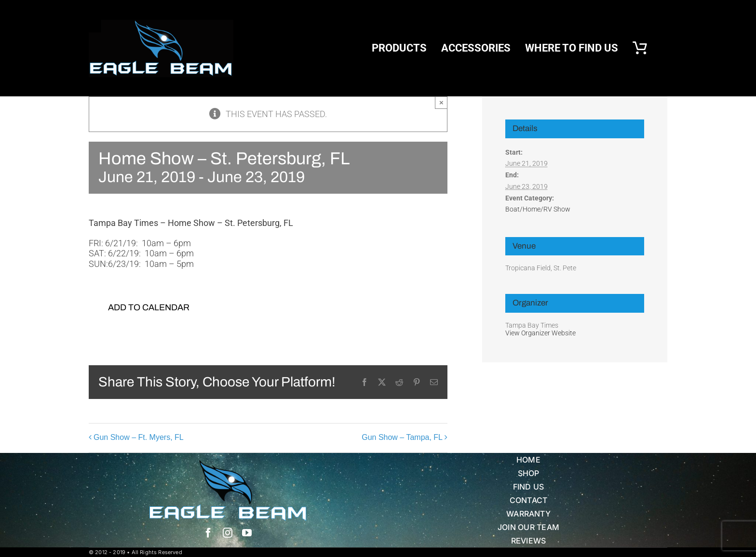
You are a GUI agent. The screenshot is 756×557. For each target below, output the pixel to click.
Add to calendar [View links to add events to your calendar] (149, 307)
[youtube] (247, 533)
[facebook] (208, 533)
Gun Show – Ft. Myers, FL (139, 437)
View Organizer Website (540, 333)
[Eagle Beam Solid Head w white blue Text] (228, 464)
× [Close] (441, 102)
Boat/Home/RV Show (538, 209)
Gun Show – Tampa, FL (402, 437)
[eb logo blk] (161, 24)
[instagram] (228, 533)
